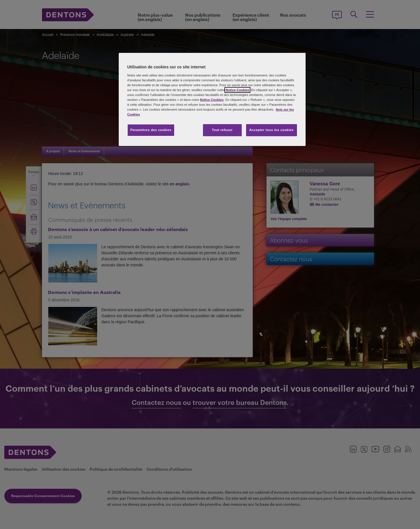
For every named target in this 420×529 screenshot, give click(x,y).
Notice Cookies (237, 90)
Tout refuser (222, 130)
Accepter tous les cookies (272, 130)
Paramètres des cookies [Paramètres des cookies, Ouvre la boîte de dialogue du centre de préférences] (151, 130)
